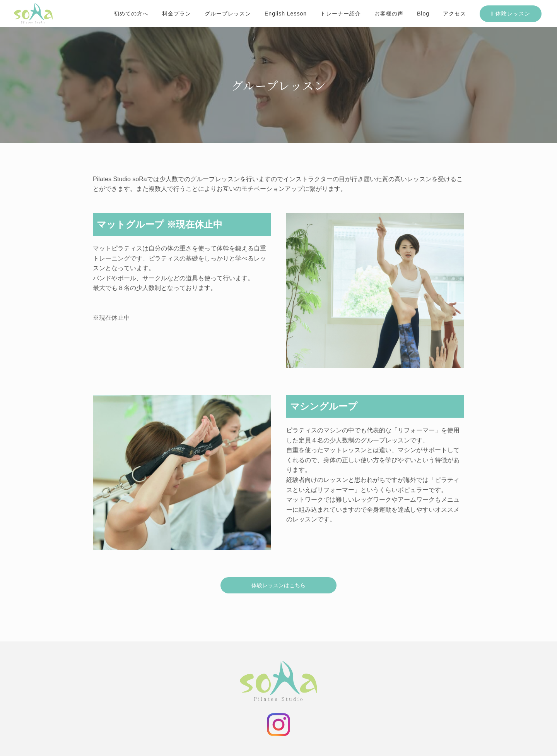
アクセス (454, 14)
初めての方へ (131, 14)
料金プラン (177, 14)
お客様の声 (389, 14)
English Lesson (286, 14)
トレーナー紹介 (341, 14)
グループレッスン (228, 14)
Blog (423, 14)
